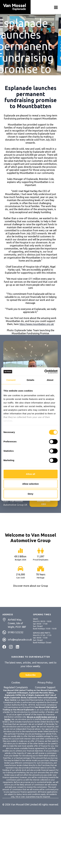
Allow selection (31, 484)
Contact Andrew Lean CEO (44, 501)
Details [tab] (31, 380)
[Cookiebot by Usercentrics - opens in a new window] (44, 372)
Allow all (31, 474)
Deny (31, 494)
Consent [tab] (11, 380)
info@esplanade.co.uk (20, 640)
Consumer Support (45, 687)
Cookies (16, 683)
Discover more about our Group (31, 586)
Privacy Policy (45, 683)
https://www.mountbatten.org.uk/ (37, 324)
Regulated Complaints (16, 687)
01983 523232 (16, 632)
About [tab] (50, 380)
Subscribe (31, 675)
